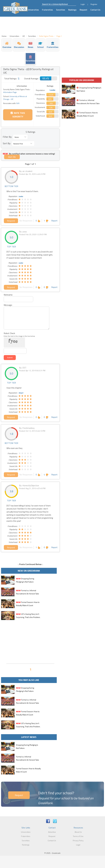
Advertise (52, 832)
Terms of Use (78, 836)
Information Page (10, 92)
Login (83, 4)
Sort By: (7, 143)
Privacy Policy (78, 840)
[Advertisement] (30, 642)
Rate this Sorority (18, 115)
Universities (33, 10)
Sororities (61, 10)
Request (83, 10)
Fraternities (47, 10)
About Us (78, 832)
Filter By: (7, 137)
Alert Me (12, 157)
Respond (11, 221)
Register (94, 4)
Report (54, 221)
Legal (78, 845)
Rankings (72, 10)
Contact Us (95, 10)
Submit (10, 358)
